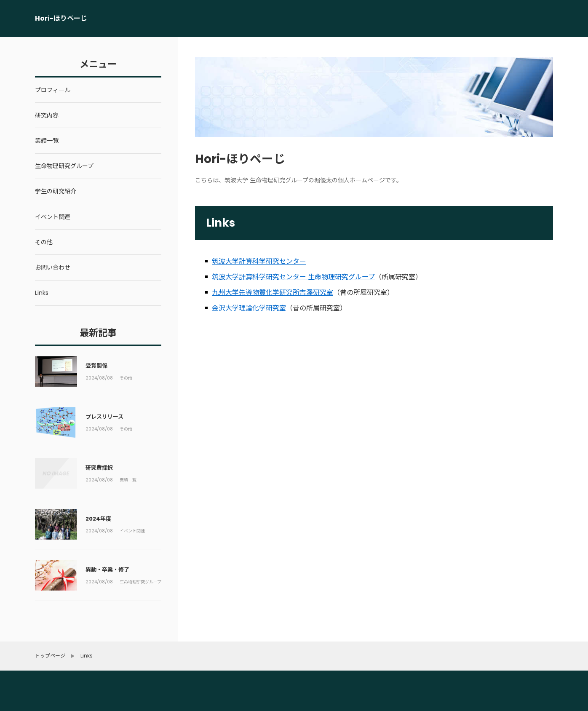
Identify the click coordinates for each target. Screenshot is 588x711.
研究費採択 (99, 468)
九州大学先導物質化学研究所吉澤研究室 (273, 293)
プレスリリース (104, 417)
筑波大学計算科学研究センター (259, 261)
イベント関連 (133, 532)
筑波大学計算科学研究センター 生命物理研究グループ (293, 277)
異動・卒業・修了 (107, 570)
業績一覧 (128, 481)
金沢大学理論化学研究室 (249, 308)
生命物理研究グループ (139, 583)
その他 (126, 379)
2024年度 (98, 519)
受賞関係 (96, 366)
